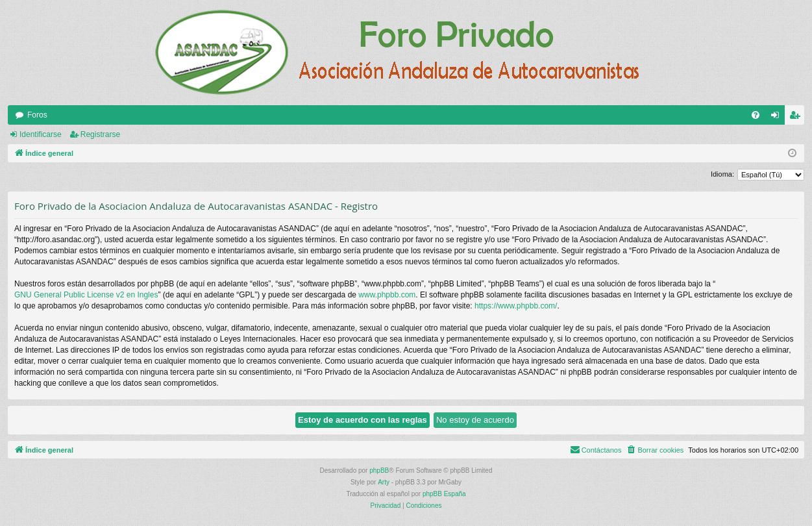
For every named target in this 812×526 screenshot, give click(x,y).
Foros (37, 115)
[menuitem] (756, 115)
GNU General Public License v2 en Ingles (86, 295)
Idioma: (722, 174)
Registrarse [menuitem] (797, 118)
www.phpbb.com (387, 295)
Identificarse (41, 134)
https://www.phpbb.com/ (516, 306)
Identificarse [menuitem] (778, 118)
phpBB (379, 470)
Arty (384, 482)
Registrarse (100, 134)
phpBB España (444, 494)
